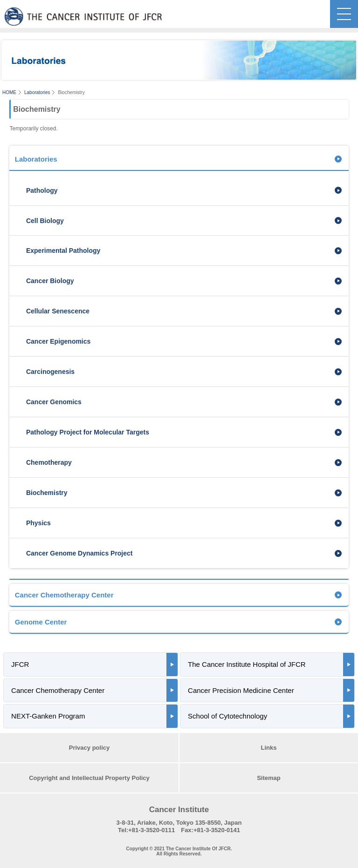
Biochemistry (47, 493)
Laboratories (37, 92)
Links (269, 748)
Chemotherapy (49, 462)
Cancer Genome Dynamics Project (79, 553)
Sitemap (269, 778)
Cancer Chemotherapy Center (64, 595)
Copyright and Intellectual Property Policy (89, 778)
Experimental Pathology (63, 251)
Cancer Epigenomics (58, 341)
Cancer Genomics (54, 402)
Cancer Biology (50, 281)
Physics (38, 523)
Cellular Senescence (58, 311)
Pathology (42, 190)
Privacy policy (89, 748)
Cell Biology (45, 221)
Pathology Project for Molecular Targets (88, 432)
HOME (9, 92)
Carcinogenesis (50, 372)
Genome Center (41, 622)
